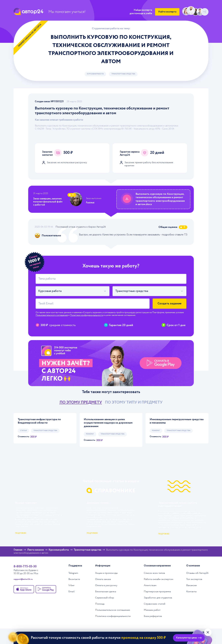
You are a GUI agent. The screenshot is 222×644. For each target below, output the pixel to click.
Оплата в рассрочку (106, 585)
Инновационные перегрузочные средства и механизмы (177, 421)
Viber (71, 585)
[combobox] (73, 291)
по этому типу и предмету (134, 402)
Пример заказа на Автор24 (30, 35)
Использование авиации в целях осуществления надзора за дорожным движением (108, 423)
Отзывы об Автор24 (197, 573)
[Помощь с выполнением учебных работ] (111, 363)
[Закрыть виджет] (208, 632)
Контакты (191, 592)
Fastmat (90, 203)
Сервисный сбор (105, 598)
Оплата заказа (103, 579)
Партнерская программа (157, 592)
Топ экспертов (194, 579)
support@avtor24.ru (23, 579)
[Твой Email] (93, 304)
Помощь (100, 604)
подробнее (21, 533)
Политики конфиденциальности (87, 315)
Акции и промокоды (106, 573)
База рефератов (153, 616)
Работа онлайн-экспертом (158, 579)
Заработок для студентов (158, 598)
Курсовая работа (95, 74)
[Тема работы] (111, 279)
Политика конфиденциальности (113, 616)
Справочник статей (155, 604)
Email (71, 592)
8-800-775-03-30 (25, 566)
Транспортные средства (123, 74)
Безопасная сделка (106, 592)
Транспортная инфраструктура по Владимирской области (39, 421)
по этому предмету (81, 402)
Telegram (73, 573)
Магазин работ (152, 610)
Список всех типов (154, 573)
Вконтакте (74, 579)
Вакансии (191, 585)
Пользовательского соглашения (52, 315)
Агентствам (150, 585)
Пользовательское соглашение (113, 610)
